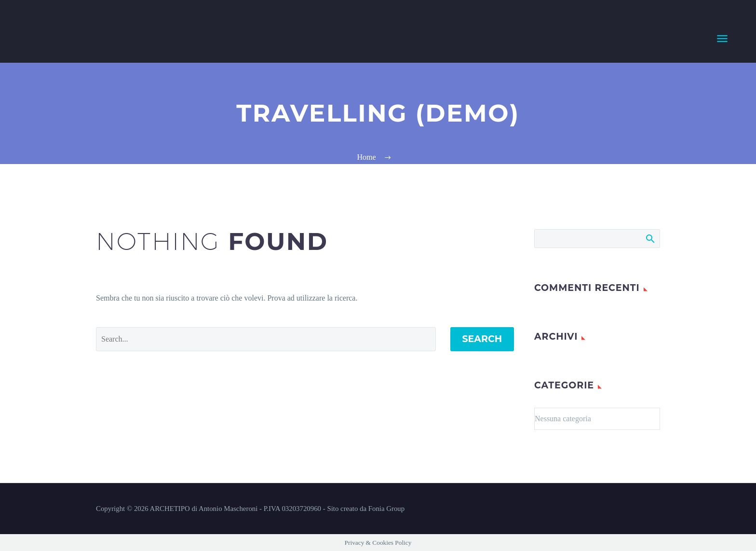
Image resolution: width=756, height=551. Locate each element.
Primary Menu (722, 39)
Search (482, 339)
